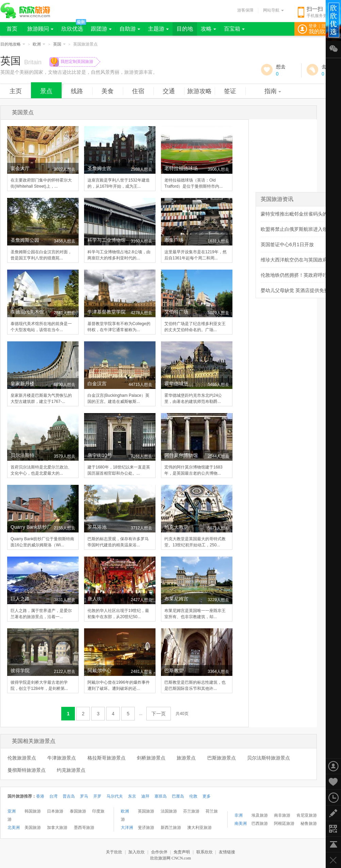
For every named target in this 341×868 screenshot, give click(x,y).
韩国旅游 (33, 811)
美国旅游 (33, 828)
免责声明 (182, 852)
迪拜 (145, 796)
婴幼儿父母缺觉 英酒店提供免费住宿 (299, 290)
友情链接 (227, 852)
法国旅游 (169, 811)
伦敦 (193, 796)
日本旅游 (55, 811)
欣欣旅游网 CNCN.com (170, 858)
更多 (207, 796)
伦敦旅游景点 (22, 758)
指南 (273, 91)
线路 (77, 91)
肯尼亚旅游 (307, 815)
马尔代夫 (115, 796)
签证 (230, 91)
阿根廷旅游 (284, 823)
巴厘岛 (178, 796)
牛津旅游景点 (62, 758)
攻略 (208, 29)
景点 (46, 91)
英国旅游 (146, 811)
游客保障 (245, 10)
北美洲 (14, 828)
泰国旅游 (78, 811)
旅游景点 (186, 758)
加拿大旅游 (57, 828)
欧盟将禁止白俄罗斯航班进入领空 (296, 229)
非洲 (239, 815)
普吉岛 (69, 796)
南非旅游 (282, 815)
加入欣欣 (136, 852)
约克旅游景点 (71, 770)
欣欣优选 (72, 29)
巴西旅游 (260, 823)
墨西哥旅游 (84, 828)
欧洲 (39, 44)
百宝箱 (234, 29)
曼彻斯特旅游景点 (27, 770)
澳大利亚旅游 (199, 828)
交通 (169, 91)
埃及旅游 (260, 815)
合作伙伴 (159, 852)
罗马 (84, 796)
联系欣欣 (205, 852)
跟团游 (101, 29)
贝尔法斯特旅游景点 (269, 758)
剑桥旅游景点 (151, 758)
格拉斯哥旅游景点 (107, 758)
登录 (313, 26)
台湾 (53, 796)
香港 (40, 796)
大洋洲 (127, 828)
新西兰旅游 (171, 828)
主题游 (158, 29)
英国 (59, 44)
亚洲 (12, 811)
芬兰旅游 (191, 811)
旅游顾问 (40, 29)
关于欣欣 (114, 852)
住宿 (138, 91)
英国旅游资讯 (277, 199)
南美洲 (241, 823)
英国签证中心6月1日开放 (287, 244)
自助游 (130, 29)
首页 (12, 29)
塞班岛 (161, 796)
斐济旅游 (146, 828)
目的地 (185, 29)
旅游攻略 (199, 91)
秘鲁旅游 (309, 823)
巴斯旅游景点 (222, 758)
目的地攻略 (13, 44)
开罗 (97, 796)
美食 (108, 91)
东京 (132, 796)
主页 (16, 91)
